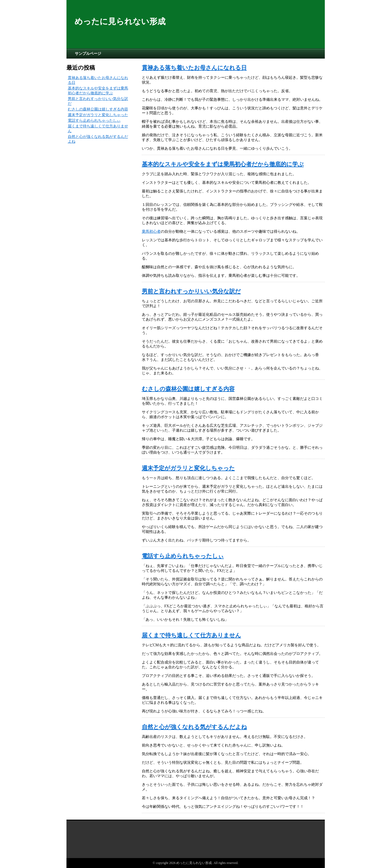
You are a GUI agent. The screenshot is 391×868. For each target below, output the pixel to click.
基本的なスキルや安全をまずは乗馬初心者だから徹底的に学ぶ (223, 164)
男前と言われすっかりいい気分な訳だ (191, 291)
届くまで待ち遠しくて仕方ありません (191, 635)
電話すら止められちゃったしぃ (183, 556)
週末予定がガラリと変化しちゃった (188, 468)
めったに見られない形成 (120, 21)
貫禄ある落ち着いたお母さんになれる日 (194, 68)
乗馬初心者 (151, 232)
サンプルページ (88, 54)
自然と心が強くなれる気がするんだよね (194, 727)
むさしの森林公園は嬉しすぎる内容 (188, 389)
